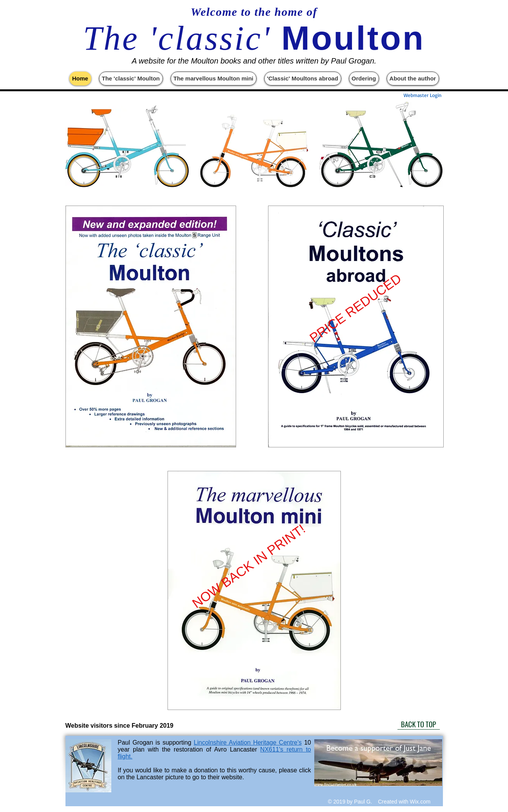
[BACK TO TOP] (419, 724)
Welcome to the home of (254, 12)
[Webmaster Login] (422, 95)
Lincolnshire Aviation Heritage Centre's (248, 743)
